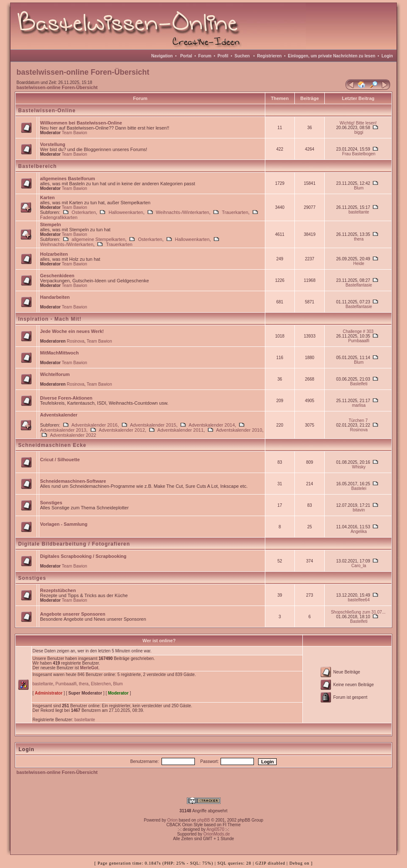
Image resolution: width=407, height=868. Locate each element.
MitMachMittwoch (59, 353)
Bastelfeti (359, 384)
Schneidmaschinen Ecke (52, 445)
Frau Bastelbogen (359, 154)
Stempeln (51, 224)
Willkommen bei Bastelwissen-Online (81, 123)
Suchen (242, 56)
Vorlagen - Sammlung (64, 524)
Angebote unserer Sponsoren (73, 614)
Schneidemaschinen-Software (73, 481)
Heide (359, 264)
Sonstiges (51, 503)
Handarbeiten (55, 297)
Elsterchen (101, 684)
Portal (186, 56)
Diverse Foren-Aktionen (66, 398)
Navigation (162, 56)
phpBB (204, 820)
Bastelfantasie (359, 285)
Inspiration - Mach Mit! (50, 319)
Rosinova (75, 341)
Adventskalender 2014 (212, 425)
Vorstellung (53, 144)
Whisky (359, 467)
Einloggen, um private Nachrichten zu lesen (332, 56)
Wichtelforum (55, 374)
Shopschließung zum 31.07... (358, 612)
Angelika (358, 531)
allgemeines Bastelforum (67, 178)
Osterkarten (84, 212)
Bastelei (359, 488)
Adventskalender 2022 (73, 435)
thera (359, 239)
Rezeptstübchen (58, 590)
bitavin (359, 510)
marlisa (359, 405)
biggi (359, 132)
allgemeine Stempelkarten (98, 239)
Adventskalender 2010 (239, 430)
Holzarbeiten (54, 254)
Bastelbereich (38, 166)
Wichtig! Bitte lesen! (358, 123)
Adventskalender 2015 (153, 425)
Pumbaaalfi (359, 341)
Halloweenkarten (126, 212)
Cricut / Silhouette (60, 460)
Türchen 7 (358, 420)
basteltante (359, 212)
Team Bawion (75, 133)
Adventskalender (59, 415)
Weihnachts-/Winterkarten (183, 212)
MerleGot (89, 668)
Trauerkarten (235, 212)
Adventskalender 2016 (94, 425)
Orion (173, 820)
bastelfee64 (359, 600)
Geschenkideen (57, 276)
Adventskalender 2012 (122, 430)
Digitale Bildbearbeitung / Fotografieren (74, 544)
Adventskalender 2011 (180, 430)
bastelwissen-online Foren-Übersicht (57, 87)
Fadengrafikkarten (59, 217)
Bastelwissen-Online (47, 111)
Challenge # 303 (358, 331)
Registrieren (270, 56)
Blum (359, 188)
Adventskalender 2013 (63, 430)
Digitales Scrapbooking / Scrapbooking (83, 556)
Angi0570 (215, 829)
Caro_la (359, 566)
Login (387, 56)
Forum (205, 56)
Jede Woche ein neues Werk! (72, 331)
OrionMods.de (217, 834)
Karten (47, 197)
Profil (223, 56)
